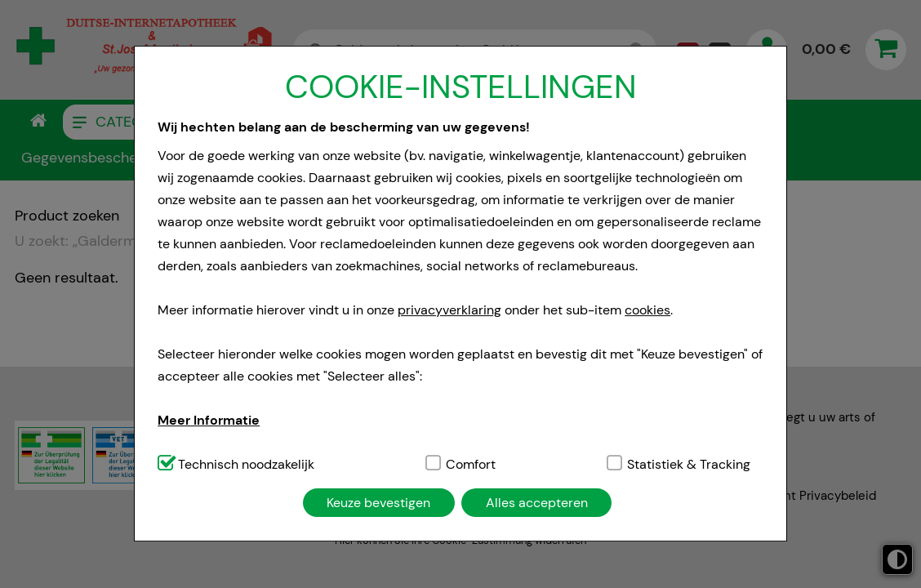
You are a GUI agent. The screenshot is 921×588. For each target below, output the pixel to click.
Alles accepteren (537, 503)
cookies (647, 310)
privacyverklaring (449, 310)
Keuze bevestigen (378, 503)
